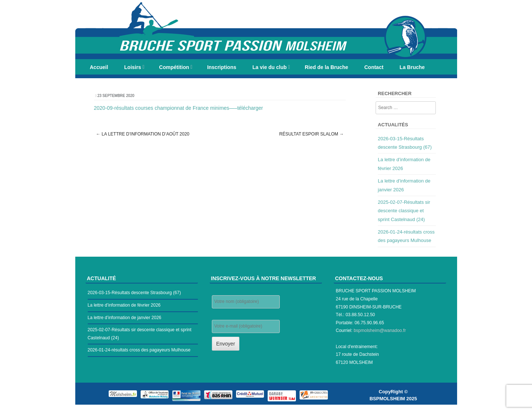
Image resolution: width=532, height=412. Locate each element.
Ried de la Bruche (326, 67)
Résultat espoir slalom (311, 134)
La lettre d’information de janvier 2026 (125, 318)
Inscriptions (222, 67)
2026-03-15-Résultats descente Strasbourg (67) (134, 293)
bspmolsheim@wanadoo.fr (380, 330)
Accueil (99, 67)
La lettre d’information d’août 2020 (143, 134)
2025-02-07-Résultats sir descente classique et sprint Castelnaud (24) (404, 211)
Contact (374, 67)
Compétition (174, 67)
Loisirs (133, 67)
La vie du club (269, 67)
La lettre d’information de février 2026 (124, 305)
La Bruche (412, 67)
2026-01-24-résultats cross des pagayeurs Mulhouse (139, 350)
